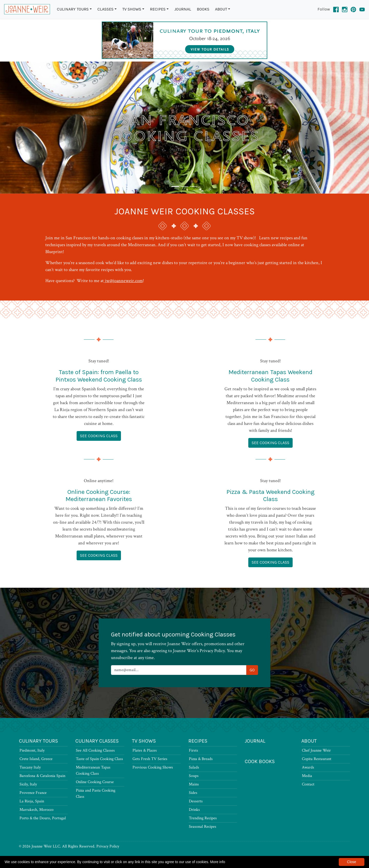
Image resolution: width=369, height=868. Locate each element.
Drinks (194, 810)
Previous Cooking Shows (153, 767)
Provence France (33, 793)
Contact (308, 784)
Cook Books (260, 761)
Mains (194, 784)
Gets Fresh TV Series (150, 759)
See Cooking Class (99, 436)
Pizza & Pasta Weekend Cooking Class (270, 496)
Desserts (196, 801)
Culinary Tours (73, 9)
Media (307, 776)
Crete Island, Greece (36, 759)
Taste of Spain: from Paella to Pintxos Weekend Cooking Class (99, 376)
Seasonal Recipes (203, 827)
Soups (194, 776)
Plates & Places (145, 750)
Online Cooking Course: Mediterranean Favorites (99, 496)
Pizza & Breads (201, 759)
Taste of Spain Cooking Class (99, 759)
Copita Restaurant (317, 759)
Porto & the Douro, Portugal (43, 818)
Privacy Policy (108, 846)
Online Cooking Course (95, 782)
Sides (193, 793)
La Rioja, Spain (32, 801)
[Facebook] (336, 9)
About (221, 9)
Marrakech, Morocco (37, 810)
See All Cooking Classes (95, 750)
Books (203, 9)
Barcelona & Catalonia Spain (42, 776)
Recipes (158, 9)
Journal (183, 9)
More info (218, 862)
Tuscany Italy (30, 767)
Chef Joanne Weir (316, 750)
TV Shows (132, 9)
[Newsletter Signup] (179, 670)
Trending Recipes (203, 818)
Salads (194, 767)
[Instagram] (345, 9)
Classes (105, 9)
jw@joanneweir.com (123, 281)
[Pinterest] (353, 9)
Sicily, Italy (28, 784)
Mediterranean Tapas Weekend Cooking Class (270, 376)
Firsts (193, 750)
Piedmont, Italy (32, 750)
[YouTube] (362, 9)
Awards (308, 767)
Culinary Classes (97, 741)
